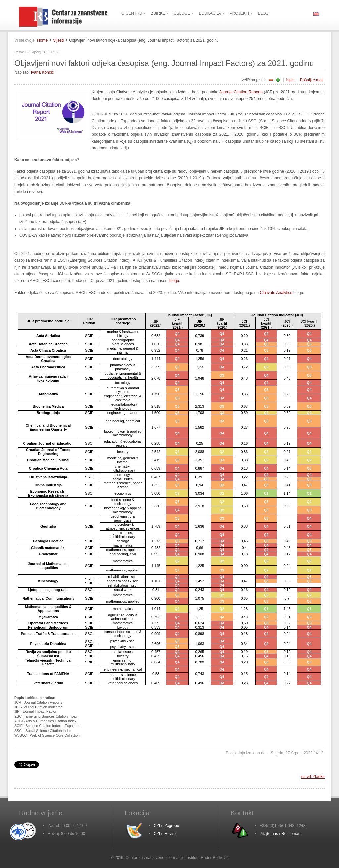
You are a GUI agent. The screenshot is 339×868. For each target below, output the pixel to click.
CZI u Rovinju (166, 834)
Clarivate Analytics (277, 293)
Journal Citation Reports (242, 92)
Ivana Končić (43, 72)
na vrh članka (313, 777)
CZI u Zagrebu (166, 826)
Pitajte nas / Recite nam (281, 834)
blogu (174, 281)
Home (42, 40)
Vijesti (58, 40)
